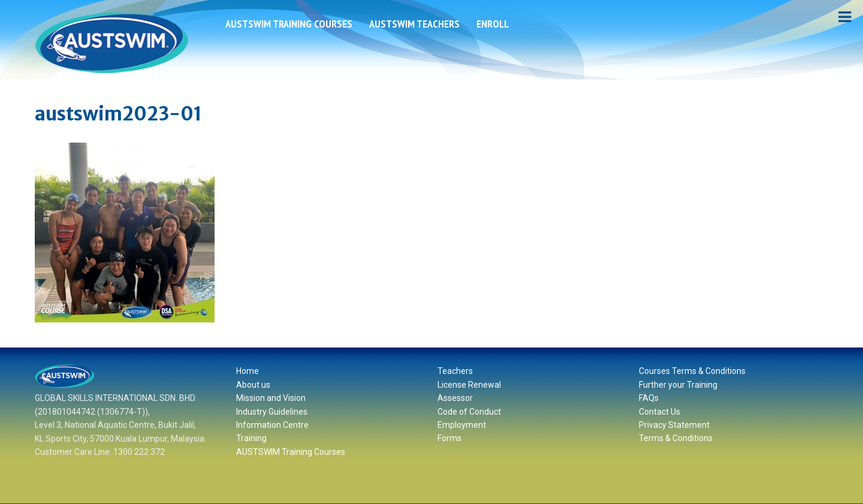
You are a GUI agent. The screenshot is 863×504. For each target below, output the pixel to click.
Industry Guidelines (272, 412)
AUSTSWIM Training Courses (289, 24)
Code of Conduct (469, 412)
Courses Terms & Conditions (692, 371)
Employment (462, 425)
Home (248, 371)
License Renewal (469, 385)
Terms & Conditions (676, 438)
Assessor (455, 398)
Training (251, 438)
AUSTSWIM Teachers (414, 24)
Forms (449, 438)
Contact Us (660, 412)
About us (253, 385)
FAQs (649, 398)
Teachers (455, 371)
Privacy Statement (674, 425)
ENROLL (493, 24)
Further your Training (678, 385)
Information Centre (272, 425)
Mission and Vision (271, 398)
